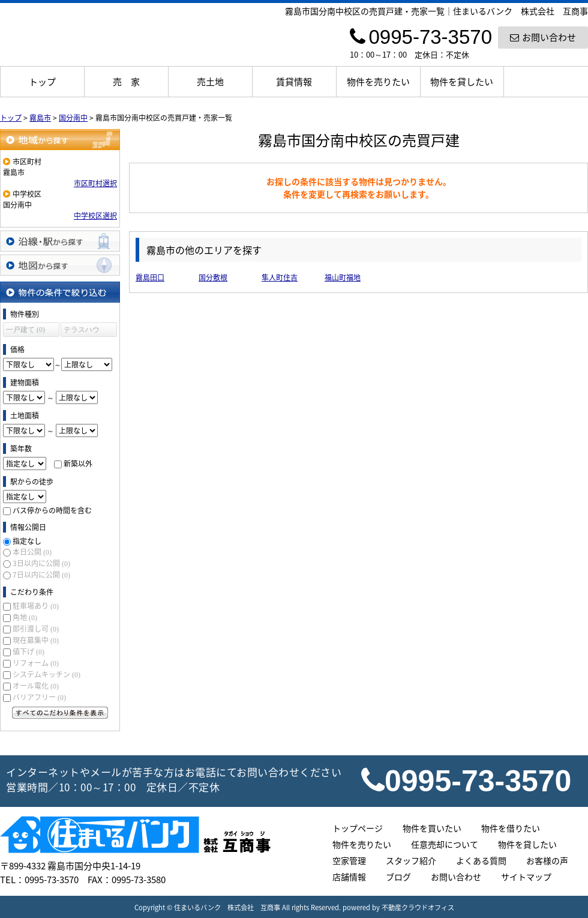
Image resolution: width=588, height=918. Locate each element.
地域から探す (60, 140)
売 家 (126, 82)
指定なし (27, 541)
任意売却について (445, 844)
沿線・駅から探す (60, 241)
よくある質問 (481, 860)
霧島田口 (150, 277)
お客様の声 (547, 860)
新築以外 (78, 464)
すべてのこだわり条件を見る (60, 713)
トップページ (358, 828)
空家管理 (349, 860)
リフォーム (36, 663)
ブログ (398, 877)
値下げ (28, 651)
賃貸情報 (294, 82)
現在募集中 (36, 640)
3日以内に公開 (41, 563)
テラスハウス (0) (82, 331)
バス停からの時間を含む (52, 510)
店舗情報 (349, 877)
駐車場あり (36, 606)
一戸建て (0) (25, 330)
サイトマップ (526, 877)
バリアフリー (39, 697)
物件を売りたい (378, 82)
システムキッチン (46, 674)
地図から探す (60, 265)
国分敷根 (213, 277)
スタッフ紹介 (411, 860)
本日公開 (32, 552)
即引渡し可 (36, 629)
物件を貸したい (462, 82)
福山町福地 (343, 277)
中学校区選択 (95, 216)
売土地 (210, 82)
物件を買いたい (432, 828)
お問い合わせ (543, 37)
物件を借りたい (511, 828)
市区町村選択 (95, 183)
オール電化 (36, 686)
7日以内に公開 (41, 575)
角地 (25, 617)
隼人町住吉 (280, 277)
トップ (42, 82)
